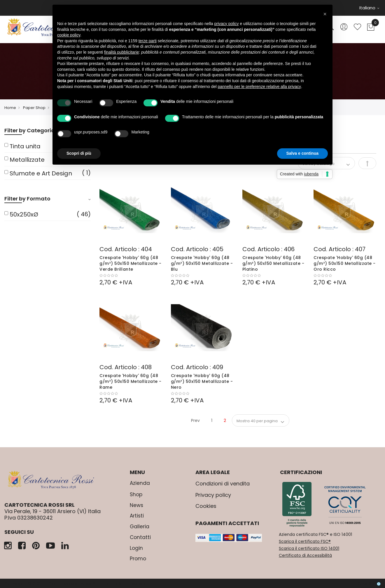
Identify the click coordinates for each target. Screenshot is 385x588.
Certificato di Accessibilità (305, 555)
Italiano (369, 8)
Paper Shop (34, 108)
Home (10, 108)
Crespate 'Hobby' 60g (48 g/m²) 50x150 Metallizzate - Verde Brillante (131, 263)
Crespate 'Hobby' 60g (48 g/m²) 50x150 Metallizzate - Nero (202, 381)
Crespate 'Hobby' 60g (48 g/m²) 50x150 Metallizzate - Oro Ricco (345, 263)
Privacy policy (213, 495)
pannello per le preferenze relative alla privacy (260, 87)
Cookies (206, 506)
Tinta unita (25, 146)
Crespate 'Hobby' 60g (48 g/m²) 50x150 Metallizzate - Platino (273, 263)
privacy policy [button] (227, 24)
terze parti (148, 41)
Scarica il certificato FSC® (305, 541)
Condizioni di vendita (223, 484)
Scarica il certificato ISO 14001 (309, 548)
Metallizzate (27, 160)
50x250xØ (24, 214)
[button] (325, 14)
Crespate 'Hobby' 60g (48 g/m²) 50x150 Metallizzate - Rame (131, 381)
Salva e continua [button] (302, 153)
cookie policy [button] (69, 35)
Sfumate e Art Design (41, 173)
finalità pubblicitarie (121, 52)
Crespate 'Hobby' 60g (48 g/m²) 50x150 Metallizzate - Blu (202, 263)
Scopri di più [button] (79, 153)
